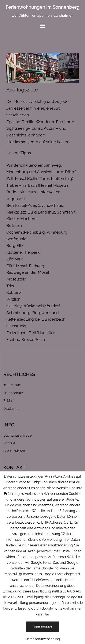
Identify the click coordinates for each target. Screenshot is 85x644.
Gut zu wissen (14, 451)
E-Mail (8, 401)
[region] (42, 68)
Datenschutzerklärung (43, 639)
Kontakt (9, 443)
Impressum (12, 385)
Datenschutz (13, 393)
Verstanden (43, 627)
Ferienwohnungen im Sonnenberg (43, 7)
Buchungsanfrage (17, 435)
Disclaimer (12, 409)
